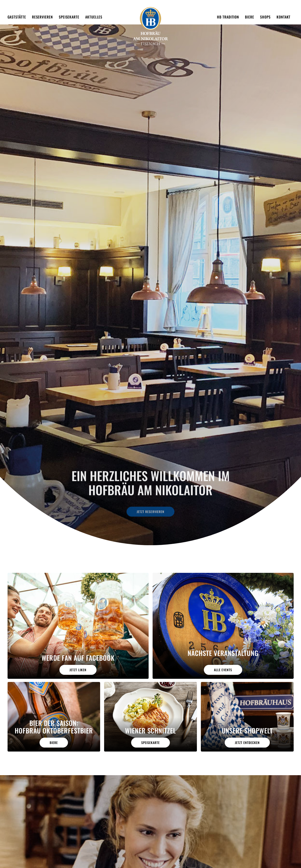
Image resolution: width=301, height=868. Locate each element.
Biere (54, 743)
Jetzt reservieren (150, 509)
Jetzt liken (78, 670)
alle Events (223, 670)
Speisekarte (150, 743)
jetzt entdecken (247, 743)
